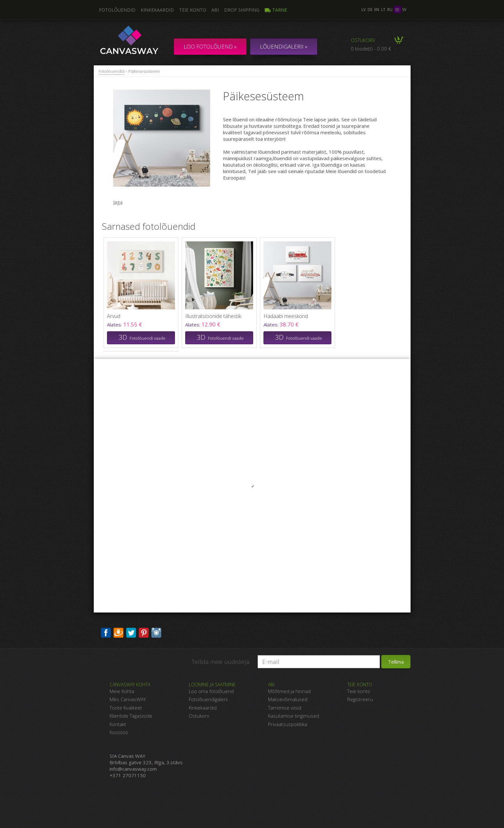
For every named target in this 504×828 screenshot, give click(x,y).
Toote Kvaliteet (126, 708)
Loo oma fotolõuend (211, 691)
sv (404, 10)
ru (390, 10)
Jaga (118, 202)
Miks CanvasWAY (128, 699)
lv (364, 10)
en (377, 10)
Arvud (114, 316)
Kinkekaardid (157, 10)
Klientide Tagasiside (131, 716)
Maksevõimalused (288, 699)
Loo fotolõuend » (210, 46)
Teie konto (193, 10)
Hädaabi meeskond (286, 316)
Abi (215, 10)
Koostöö (119, 732)
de (370, 10)
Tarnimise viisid (285, 708)
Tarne (276, 10)
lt (383, 10)
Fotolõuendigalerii (208, 699)
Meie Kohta (122, 691)
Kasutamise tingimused (294, 716)
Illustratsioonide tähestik (213, 316)
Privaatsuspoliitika (288, 724)
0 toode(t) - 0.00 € (371, 49)
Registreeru (360, 699)
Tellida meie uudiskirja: (221, 662)
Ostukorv (363, 40)
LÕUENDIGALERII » (284, 46)
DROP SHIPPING (242, 10)
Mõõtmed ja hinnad (289, 691)
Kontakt (118, 724)
